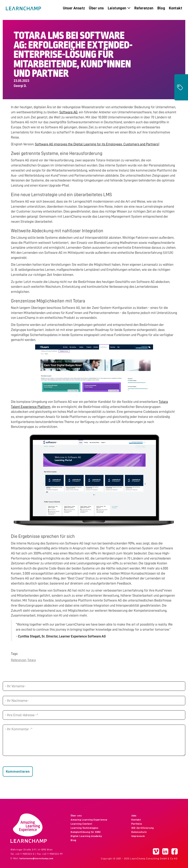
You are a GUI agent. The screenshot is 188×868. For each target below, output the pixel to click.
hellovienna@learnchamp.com (36, 859)
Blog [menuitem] (161, 8)
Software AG (68, 112)
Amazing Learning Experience (89, 820)
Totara (32, 660)
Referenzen (19, 660)
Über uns (76, 816)
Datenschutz (139, 832)
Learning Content (81, 824)
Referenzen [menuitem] (144, 8)
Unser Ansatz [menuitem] (74, 8)
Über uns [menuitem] (96, 8)
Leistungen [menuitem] (119, 8)
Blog (73, 840)
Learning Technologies (85, 828)
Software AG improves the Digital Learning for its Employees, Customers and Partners (97, 144)
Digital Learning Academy (86, 836)
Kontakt (136, 820)
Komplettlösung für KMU (86, 832)
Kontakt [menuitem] (176, 8)
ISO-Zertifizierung (143, 828)
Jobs (134, 816)
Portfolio (137, 824)
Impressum (138, 836)
